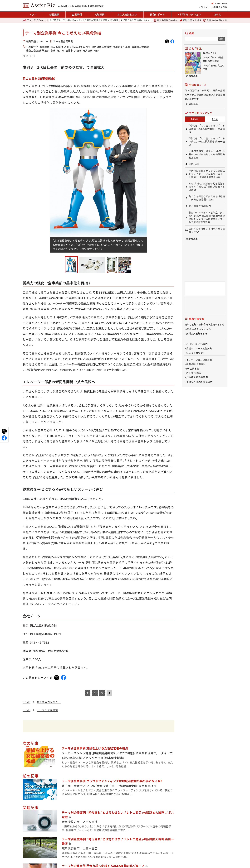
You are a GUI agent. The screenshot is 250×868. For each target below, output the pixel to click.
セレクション (189, 14)
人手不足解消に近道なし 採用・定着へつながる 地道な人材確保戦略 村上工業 (207, 154)
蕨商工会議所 (33, 50)
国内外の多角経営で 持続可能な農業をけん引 (207, 230)
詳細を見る (192, 76)
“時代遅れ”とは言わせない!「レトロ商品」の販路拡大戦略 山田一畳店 (207, 142)
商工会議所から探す (166, 20)
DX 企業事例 (193, 369)
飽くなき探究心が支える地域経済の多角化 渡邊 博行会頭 (207, 198)
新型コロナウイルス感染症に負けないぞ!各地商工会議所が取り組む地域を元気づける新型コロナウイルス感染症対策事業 (207, 217)
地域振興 (100, 14)
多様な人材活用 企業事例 (199, 382)
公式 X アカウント (196, 353)
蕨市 (53, 50)
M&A (97, 50)
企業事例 (77, 14)
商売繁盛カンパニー (37, 41)
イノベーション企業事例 (199, 360)
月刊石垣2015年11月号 (77, 47)
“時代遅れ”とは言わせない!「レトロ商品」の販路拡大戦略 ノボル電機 (86, 20)
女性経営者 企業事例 (197, 377)
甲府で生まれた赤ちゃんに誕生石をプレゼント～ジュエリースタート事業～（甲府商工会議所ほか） (207, 174)
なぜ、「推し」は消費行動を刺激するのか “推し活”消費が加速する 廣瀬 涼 (207, 187)
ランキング (36, 20)
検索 (221, 39)
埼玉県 (46, 50)
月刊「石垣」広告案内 (197, 344)
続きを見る (192, 239)
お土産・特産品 (194, 373)
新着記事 (54, 14)
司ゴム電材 (57, 47)
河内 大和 (194, 164)
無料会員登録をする (197, 334)
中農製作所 (32, 47)
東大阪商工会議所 (102, 47)
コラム (217, 14)
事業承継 (44, 47)
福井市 (69, 50)
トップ (33, 14)
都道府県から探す (191, 20)
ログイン (205, 7)
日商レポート (157, 14)
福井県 (61, 50)
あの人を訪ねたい (127, 14)
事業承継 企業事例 (196, 364)
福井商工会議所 (140, 47)
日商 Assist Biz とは (215, 20)
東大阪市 (88, 50)
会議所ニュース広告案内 (199, 348)
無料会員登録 (220, 7)
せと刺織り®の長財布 (200, 206)
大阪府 (78, 50)
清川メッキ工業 (121, 47)
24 (195, 119)
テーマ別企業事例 (63, 41)
